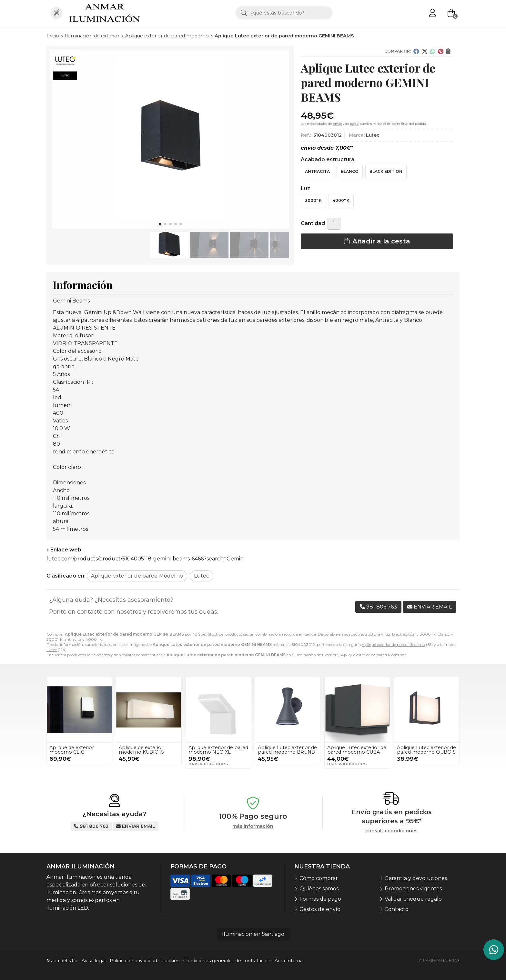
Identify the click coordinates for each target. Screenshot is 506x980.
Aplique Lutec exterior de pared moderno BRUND (287, 750)
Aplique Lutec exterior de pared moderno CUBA (357, 750)
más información (253, 826)
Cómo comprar (319, 878)
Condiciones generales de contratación (227, 961)
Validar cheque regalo (413, 899)
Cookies (170, 961)
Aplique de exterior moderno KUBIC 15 (141, 750)
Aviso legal (94, 961)
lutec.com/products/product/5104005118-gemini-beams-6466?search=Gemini (146, 559)
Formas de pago (320, 899)
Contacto (397, 909)
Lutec (52, 650)
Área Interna (289, 961)
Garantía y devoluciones (416, 878)
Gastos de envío (320, 909)
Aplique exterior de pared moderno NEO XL (218, 750)
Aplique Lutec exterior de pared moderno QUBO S (426, 750)
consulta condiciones (391, 831)
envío (337, 124)
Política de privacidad (133, 961)
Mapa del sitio (62, 961)
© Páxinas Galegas (439, 961)
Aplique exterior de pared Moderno (393, 644)
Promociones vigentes (413, 889)
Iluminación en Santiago (253, 934)
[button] (160, 224)
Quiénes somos (319, 889)
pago (354, 124)
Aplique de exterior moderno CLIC (72, 750)
